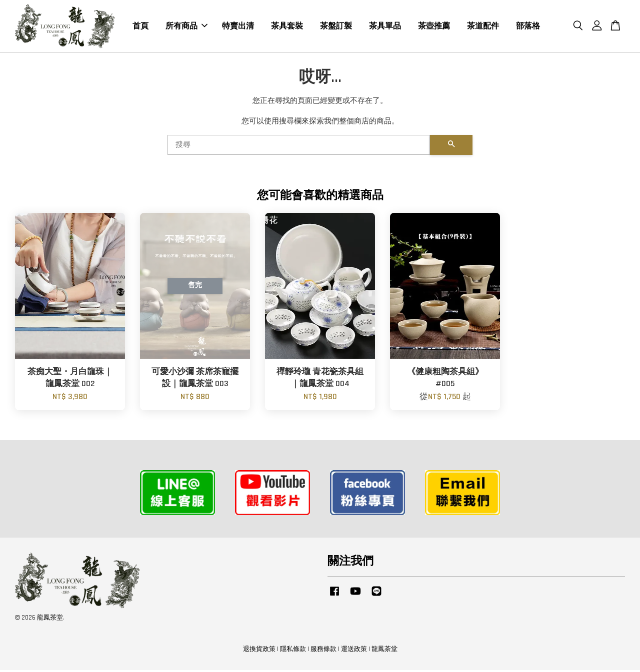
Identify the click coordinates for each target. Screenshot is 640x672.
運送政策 (354, 652)
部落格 (528, 27)
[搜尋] (299, 147)
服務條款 (323, 652)
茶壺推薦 (434, 27)
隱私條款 (293, 652)
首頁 (140, 27)
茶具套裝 (287, 27)
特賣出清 (238, 27)
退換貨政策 (259, 652)
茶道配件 (483, 27)
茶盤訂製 (336, 27)
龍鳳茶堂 (384, 652)
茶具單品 (385, 27)
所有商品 (186, 27)
